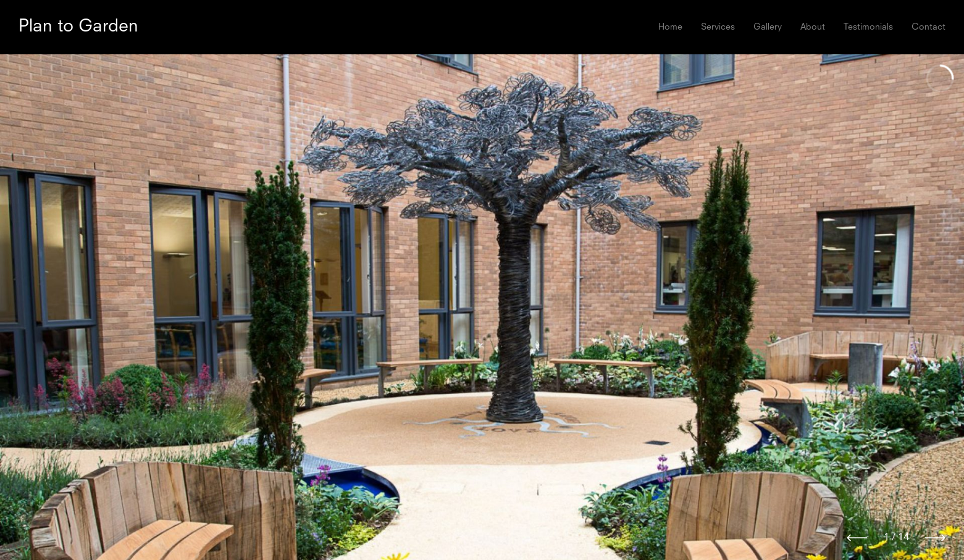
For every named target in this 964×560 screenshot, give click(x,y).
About (813, 27)
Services (718, 27)
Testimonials (868, 27)
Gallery (768, 27)
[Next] (935, 538)
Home (670, 27)
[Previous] (857, 538)
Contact (928, 27)
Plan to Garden (78, 27)
